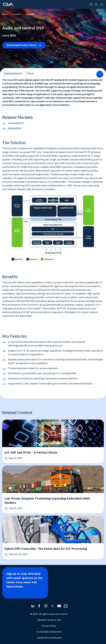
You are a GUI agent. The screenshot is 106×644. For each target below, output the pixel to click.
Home (5, 14)
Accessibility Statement (49, 632)
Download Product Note (22, 45)
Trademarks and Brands (49, 638)
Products (16, 14)
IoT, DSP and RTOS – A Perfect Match (31, 453)
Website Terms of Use (49, 620)
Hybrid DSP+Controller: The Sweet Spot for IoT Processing (46, 549)
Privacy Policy (49, 626)
